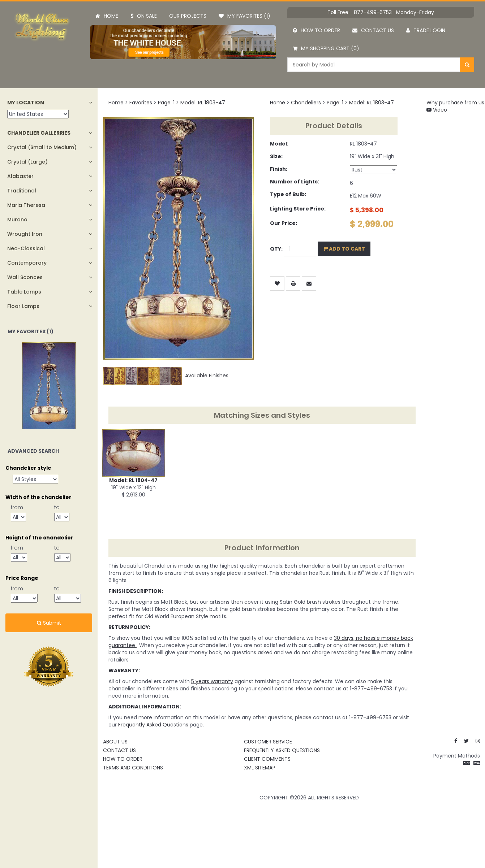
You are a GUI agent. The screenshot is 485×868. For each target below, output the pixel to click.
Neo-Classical (26, 248)
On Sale (144, 16)
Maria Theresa (26, 205)
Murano (17, 220)
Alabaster (20, 176)
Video (437, 110)
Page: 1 (166, 103)
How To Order (123, 759)
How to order (316, 30)
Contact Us (119, 750)
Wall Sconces (25, 277)
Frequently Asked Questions (282, 750)
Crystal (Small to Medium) (42, 147)
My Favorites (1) (244, 16)
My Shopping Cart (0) (326, 48)
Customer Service (268, 742)
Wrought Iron (25, 234)
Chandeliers (306, 103)
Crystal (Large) (27, 162)
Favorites (141, 103)
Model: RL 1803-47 (203, 103)
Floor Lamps (23, 306)
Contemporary (27, 263)
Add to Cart (344, 249)
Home (107, 16)
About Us (115, 742)
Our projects (188, 16)
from (17, 507)
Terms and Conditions (133, 768)
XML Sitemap (260, 768)
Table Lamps (24, 292)
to (57, 507)
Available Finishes (166, 376)
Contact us (373, 30)
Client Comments (267, 759)
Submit (49, 623)
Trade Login (426, 30)
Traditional (22, 191)
